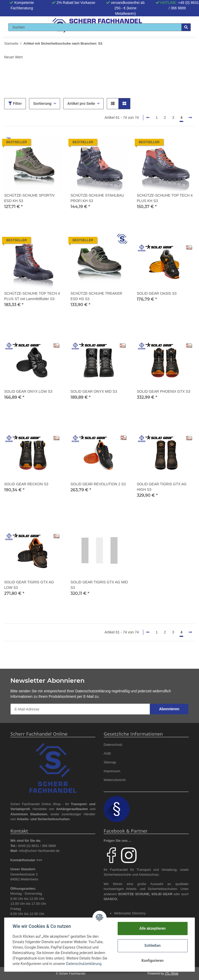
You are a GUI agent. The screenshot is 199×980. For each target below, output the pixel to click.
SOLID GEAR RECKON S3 (26, 484)
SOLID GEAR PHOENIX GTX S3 (164, 391)
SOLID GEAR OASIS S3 (157, 293)
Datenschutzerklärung (93, 691)
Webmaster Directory (130, 913)
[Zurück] (148, 118)
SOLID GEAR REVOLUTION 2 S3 (98, 484)
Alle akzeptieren (152, 928)
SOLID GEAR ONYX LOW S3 (28, 391)
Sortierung (42, 103)
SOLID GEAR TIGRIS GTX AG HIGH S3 (162, 487)
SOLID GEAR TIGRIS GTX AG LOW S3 (29, 585)
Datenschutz (113, 745)
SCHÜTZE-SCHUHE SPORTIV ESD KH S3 (29, 198)
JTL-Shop (172, 974)
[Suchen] (95, 27)
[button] (113, 104)
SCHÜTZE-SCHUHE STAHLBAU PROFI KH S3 (97, 198)
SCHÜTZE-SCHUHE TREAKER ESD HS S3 (96, 296)
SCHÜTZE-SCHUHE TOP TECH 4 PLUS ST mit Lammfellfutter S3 (32, 296)
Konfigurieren (152, 961)
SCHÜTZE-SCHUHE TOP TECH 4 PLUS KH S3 (165, 198)
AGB (107, 753)
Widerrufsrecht (115, 780)
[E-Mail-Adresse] (80, 709)
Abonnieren (169, 709)
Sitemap (110, 762)
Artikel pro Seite (81, 103)
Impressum (112, 771)
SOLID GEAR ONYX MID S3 (94, 391)
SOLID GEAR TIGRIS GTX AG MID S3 (99, 585)
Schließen (152, 946)
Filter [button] (15, 103)
